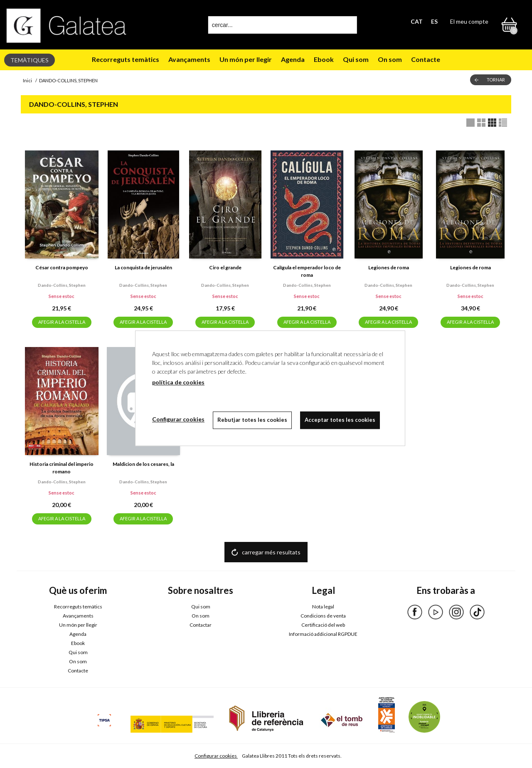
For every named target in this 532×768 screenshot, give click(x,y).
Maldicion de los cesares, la (143, 464)
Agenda (293, 59)
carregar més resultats (271, 552)
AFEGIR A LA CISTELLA (62, 322)
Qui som (356, 59)
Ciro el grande (225, 267)
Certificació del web (323, 625)
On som (390, 59)
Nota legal (323, 607)
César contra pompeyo (62, 267)
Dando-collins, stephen (62, 285)
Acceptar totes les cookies (340, 420)
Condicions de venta (323, 616)
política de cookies (178, 382)
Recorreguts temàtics (126, 59)
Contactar (201, 625)
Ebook (324, 59)
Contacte (426, 59)
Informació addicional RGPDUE (323, 634)
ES (434, 21)
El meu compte (469, 21)
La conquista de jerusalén (143, 267)
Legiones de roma (389, 267)
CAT (417, 21)
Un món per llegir (246, 59)
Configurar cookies (216, 756)
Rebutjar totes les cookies (252, 420)
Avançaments (189, 59)
